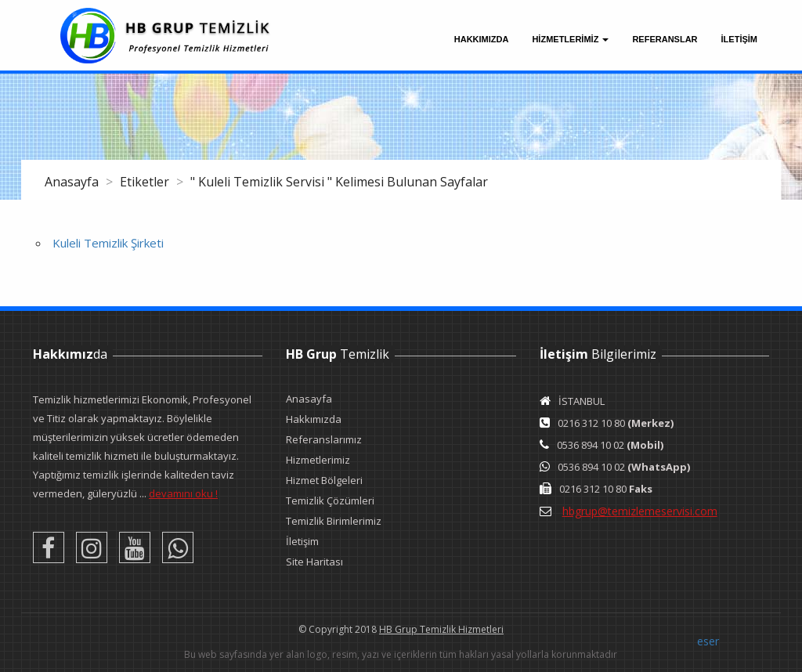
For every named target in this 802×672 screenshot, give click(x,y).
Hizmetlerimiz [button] (570, 39)
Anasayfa (73, 182)
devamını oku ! (183, 493)
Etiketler (146, 182)
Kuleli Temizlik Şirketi (108, 243)
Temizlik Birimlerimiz (334, 521)
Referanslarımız (324, 439)
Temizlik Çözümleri (330, 500)
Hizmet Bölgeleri (324, 480)
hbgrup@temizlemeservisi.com (640, 511)
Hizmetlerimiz (318, 460)
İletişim (302, 541)
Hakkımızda (482, 39)
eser (708, 641)
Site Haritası (314, 562)
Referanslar (665, 39)
